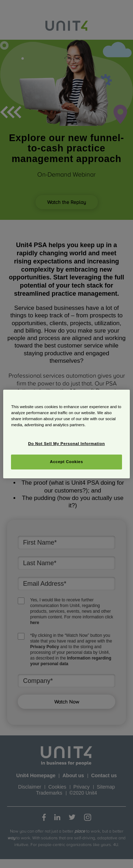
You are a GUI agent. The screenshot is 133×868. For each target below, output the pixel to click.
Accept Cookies (66, 462)
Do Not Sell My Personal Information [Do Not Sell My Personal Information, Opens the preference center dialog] (66, 444)
